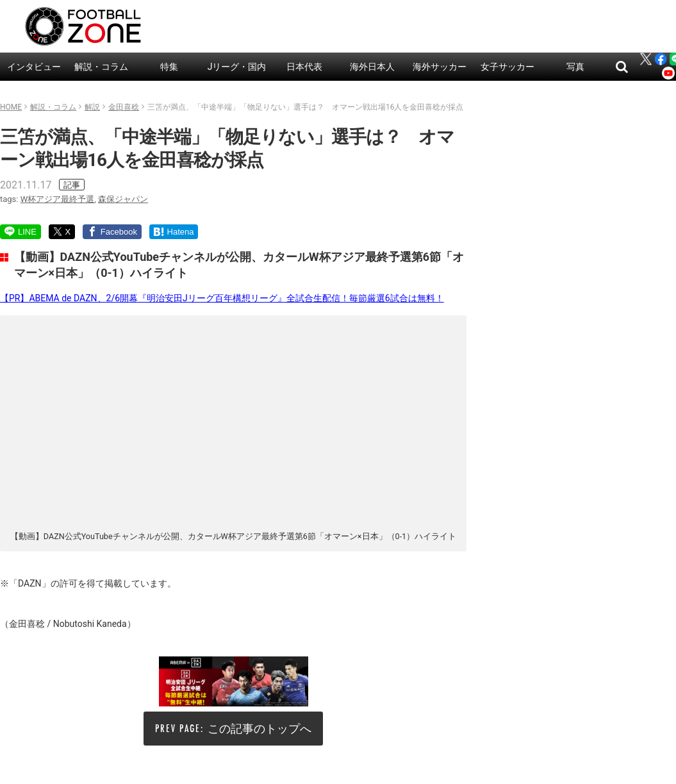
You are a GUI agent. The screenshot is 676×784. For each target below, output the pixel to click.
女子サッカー (507, 67)
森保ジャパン (123, 199)
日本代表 (304, 67)
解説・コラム (101, 67)
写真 (575, 67)
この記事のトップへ (260, 729)
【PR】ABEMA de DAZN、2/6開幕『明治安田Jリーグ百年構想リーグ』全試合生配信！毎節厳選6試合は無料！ (222, 298)
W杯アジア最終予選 (58, 199)
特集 (169, 67)
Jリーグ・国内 (237, 67)
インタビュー (34, 67)
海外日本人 (372, 67)
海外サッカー (440, 67)
